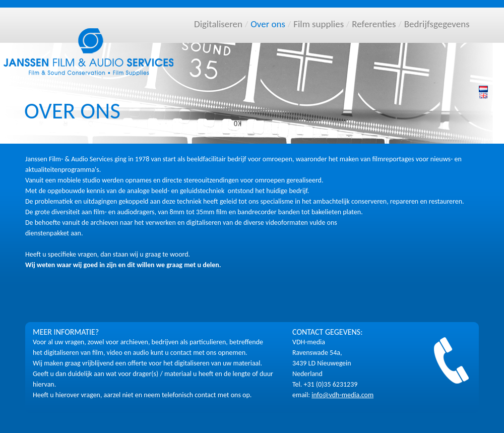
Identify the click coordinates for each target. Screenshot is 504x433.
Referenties (374, 24)
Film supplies (319, 24)
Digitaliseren (218, 24)
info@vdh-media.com (342, 395)
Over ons (268, 24)
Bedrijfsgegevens (437, 24)
